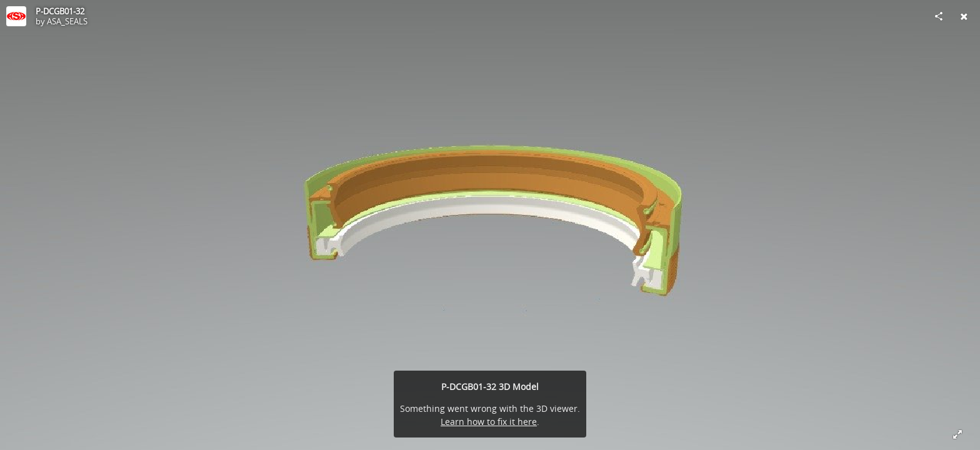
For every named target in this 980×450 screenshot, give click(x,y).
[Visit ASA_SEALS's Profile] (16, 16)
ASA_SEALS (67, 21)
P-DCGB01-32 (60, 11)
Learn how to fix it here (489, 422)
